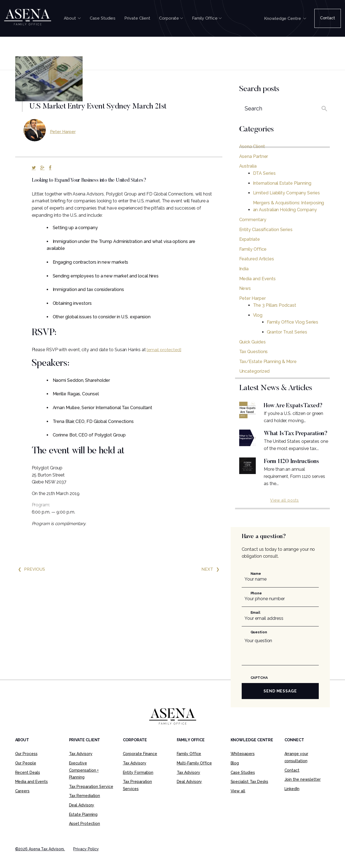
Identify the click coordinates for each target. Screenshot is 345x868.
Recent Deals (28, 781)
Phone (256, 601)
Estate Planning (83, 823)
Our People (26, 771)
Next (212, 569)
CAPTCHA (259, 686)
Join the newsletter (303, 788)
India (244, 269)
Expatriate (250, 239)
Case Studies (103, 18)
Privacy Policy (86, 857)
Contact (328, 18)
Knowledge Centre (285, 18)
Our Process (26, 762)
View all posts (285, 509)
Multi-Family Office (194, 771)
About (72, 18)
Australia (248, 166)
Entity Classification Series (266, 230)
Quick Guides (252, 342)
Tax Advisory (81, 762)
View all (238, 799)
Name (256, 582)
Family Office (207, 18)
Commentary (253, 220)
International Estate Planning (282, 183)
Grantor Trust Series (287, 332)
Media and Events (258, 279)
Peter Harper (63, 132)
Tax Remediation (85, 804)
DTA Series (264, 173)
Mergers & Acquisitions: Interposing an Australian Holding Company (289, 206)
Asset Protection (85, 832)
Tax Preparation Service (91, 795)
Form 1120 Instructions (293, 470)
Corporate (171, 18)
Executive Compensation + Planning (84, 778)
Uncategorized (255, 371)
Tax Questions (254, 352)
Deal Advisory (82, 813)
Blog (235, 771)
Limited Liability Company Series (286, 193)
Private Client (137, 18)
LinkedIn (292, 797)
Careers (22, 799)
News (245, 288)
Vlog (258, 315)
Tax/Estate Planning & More (268, 362)
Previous (31, 569)
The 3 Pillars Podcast (275, 305)
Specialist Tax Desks (249, 790)
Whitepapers (243, 762)
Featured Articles (257, 259)
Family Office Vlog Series (293, 322)
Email (256, 621)
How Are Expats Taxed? (295, 406)
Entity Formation (138, 781)
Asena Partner (254, 156)
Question (259, 640)
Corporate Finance (140, 762)
